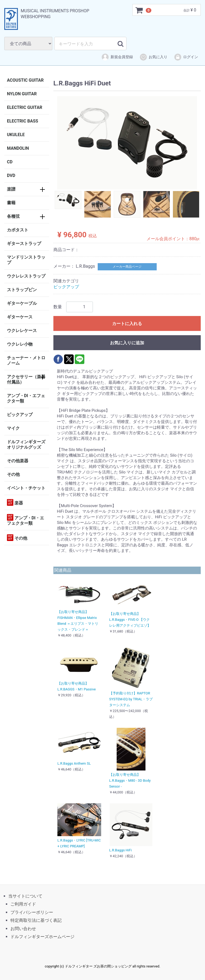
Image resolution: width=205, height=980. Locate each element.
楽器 (15, 502)
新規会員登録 (117, 57)
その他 (13, 474)
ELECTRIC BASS (23, 121)
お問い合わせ (23, 928)
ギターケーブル (22, 303)
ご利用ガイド (23, 904)
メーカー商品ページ (127, 267)
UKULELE (16, 135)
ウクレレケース (22, 331)
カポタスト (18, 230)
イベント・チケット (26, 488)
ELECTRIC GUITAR (25, 107)
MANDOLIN (18, 148)
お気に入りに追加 (127, 343)
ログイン (186, 57)
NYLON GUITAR (22, 94)
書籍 (11, 203)
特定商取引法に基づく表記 (36, 920)
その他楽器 (18, 461)
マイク (13, 428)
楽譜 (11, 189)
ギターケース (20, 317)
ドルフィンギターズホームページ (42, 937)
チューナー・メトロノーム (26, 360)
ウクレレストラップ (26, 276)
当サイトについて (25, 896)
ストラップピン (22, 290)
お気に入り (153, 57)
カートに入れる (127, 323)
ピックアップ (20, 415)
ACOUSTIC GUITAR (25, 80)
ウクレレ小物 (20, 344)
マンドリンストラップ (26, 260)
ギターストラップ (24, 244)
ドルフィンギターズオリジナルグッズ (26, 444)
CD (10, 162)
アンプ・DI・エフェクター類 (26, 398)
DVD (11, 175)
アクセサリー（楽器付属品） (26, 379)
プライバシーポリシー (32, 912)
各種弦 (13, 216)
